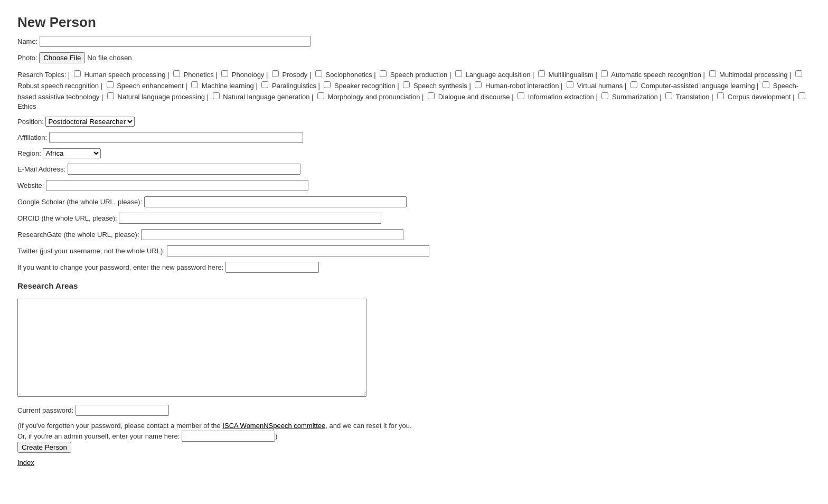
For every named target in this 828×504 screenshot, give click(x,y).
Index (26, 482)
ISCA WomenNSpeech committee (274, 445)
